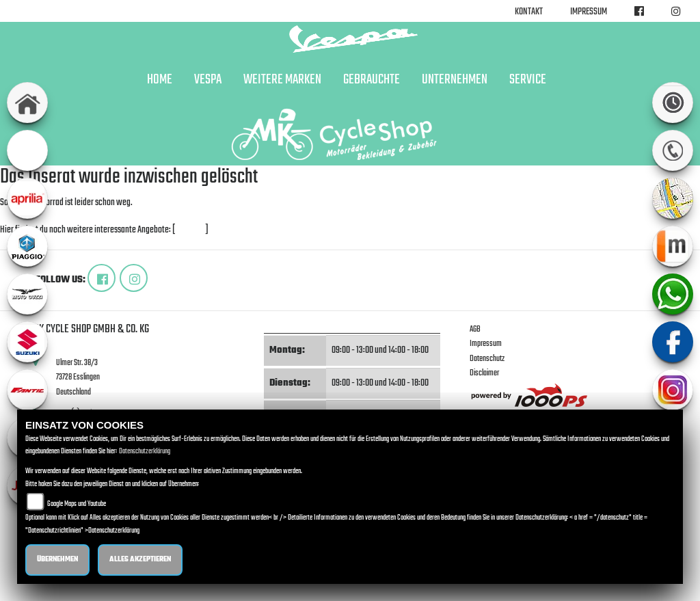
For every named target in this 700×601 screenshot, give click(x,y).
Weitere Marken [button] (282, 80)
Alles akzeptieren (140, 560)
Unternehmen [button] (455, 80)
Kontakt (529, 12)
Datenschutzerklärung (145, 452)
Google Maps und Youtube (77, 504)
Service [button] (528, 80)
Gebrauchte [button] (372, 80)
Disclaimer (484, 373)
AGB (475, 329)
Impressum (589, 12)
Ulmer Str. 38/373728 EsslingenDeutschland (78, 377)
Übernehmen (57, 560)
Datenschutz (487, 359)
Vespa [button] (208, 80)
